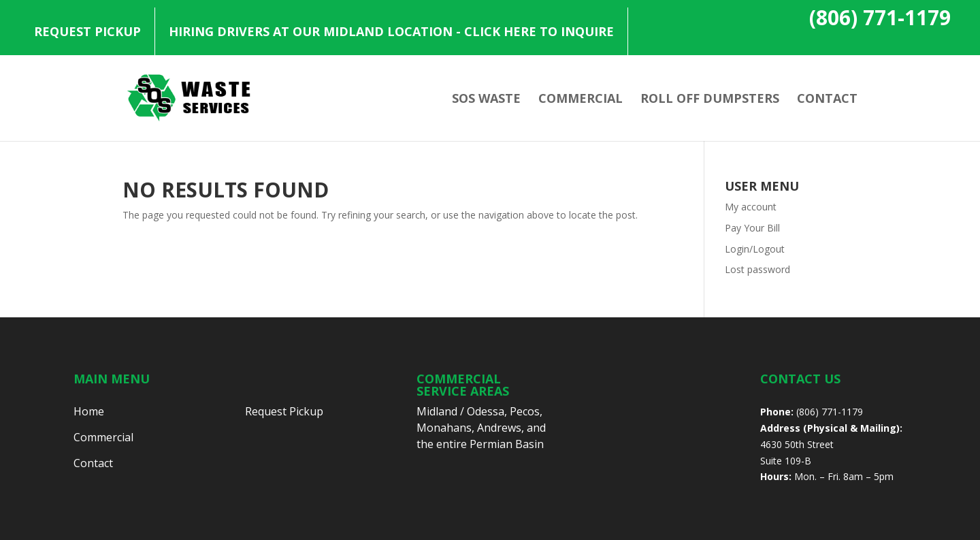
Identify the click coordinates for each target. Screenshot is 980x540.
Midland (437, 411)
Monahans (444, 428)
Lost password (757, 269)
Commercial (581, 100)
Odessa (486, 411)
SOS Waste (486, 100)
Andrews (499, 428)
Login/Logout (755, 249)
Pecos (525, 411)
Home (89, 411)
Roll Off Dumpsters (710, 100)
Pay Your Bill (752, 228)
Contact (827, 100)
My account (751, 207)
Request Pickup (87, 31)
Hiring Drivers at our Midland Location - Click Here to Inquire (391, 31)
